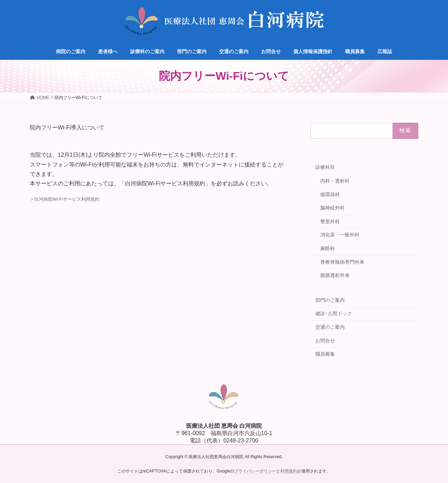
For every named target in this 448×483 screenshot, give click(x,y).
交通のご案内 (330, 327)
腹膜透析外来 (335, 275)
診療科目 (325, 167)
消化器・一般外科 (340, 235)
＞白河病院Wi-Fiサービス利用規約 (65, 199)
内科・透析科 (335, 181)
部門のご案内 (330, 300)
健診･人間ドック (334, 313)
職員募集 (325, 354)
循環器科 (330, 194)
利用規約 (289, 471)
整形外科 (330, 221)
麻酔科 (328, 248)
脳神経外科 (332, 208)
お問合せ (325, 341)
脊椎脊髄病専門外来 (342, 262)
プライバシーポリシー (255, 471)
